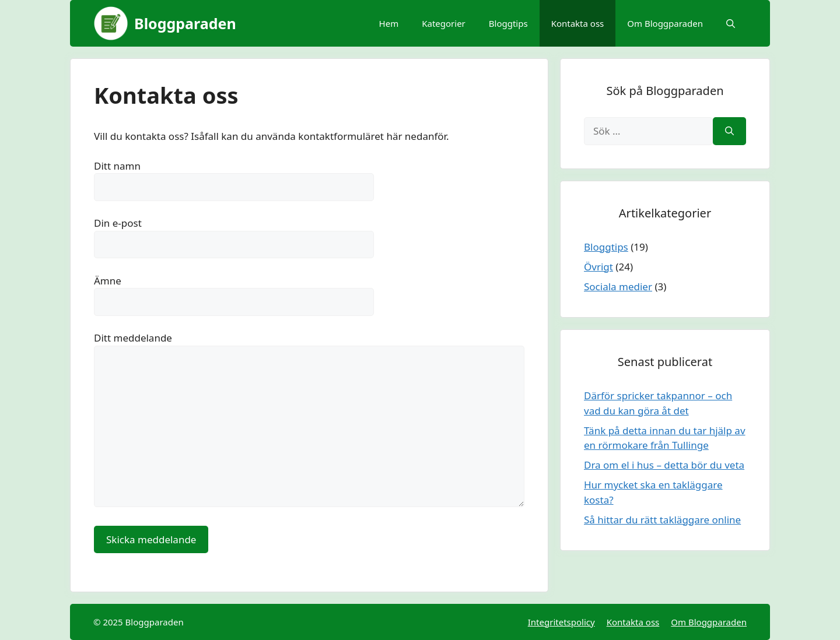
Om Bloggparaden (665, 23)
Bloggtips (508, 23)
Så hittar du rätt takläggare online (662, 520)
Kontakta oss (578, 23)
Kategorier (444, 23)
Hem (389, 23)
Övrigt (598, 267)
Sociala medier (618, 286)
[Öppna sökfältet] (731, 23)
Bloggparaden (185, 23)
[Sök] (729, 131)
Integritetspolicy (561, 622)
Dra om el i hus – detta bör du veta (664, 465)
